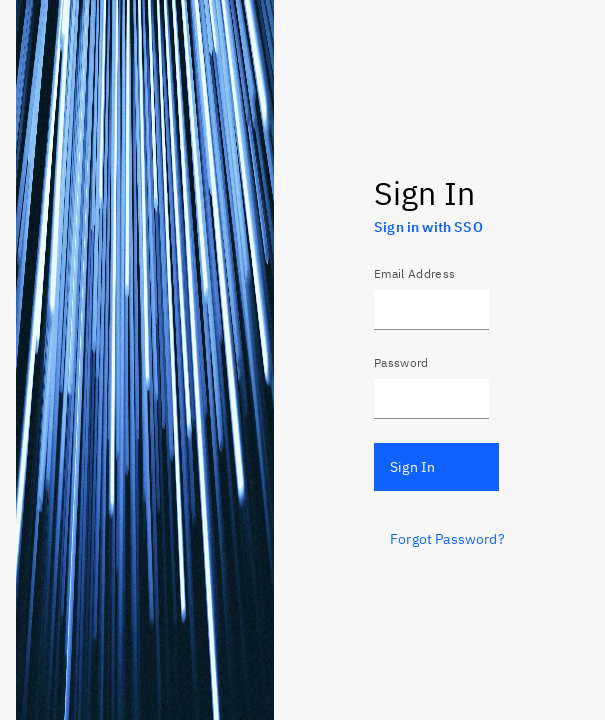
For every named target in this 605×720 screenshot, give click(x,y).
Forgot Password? (447, 539)
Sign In (412, 467)
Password (401, 362)
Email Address (414, 273)
